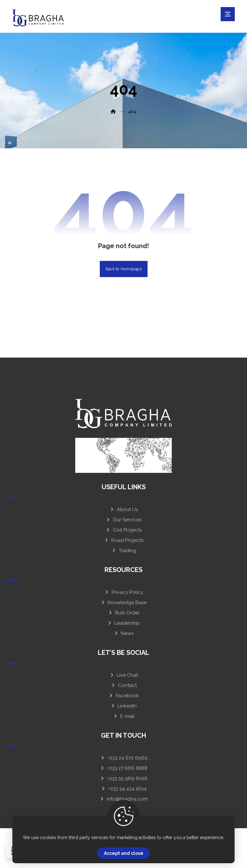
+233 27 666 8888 (123, 768)
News (123, 633)
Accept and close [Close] (124, 853)
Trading (124, 551)
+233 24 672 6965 (124, 758)
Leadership (123, 623)
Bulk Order (124, 613)
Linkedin (123, 706)
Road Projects (124, 540)
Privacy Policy (124, 592)
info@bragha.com (123, 799)
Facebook (124, 696)
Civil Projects (124, 530)
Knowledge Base (123, 603)
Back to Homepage (124, 269)
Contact (124, 685)
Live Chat (124, 675)
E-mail (124, 716)
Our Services (123, 520)
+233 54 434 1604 (124, 789)
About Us (124, 509)
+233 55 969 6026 (124, 778)
